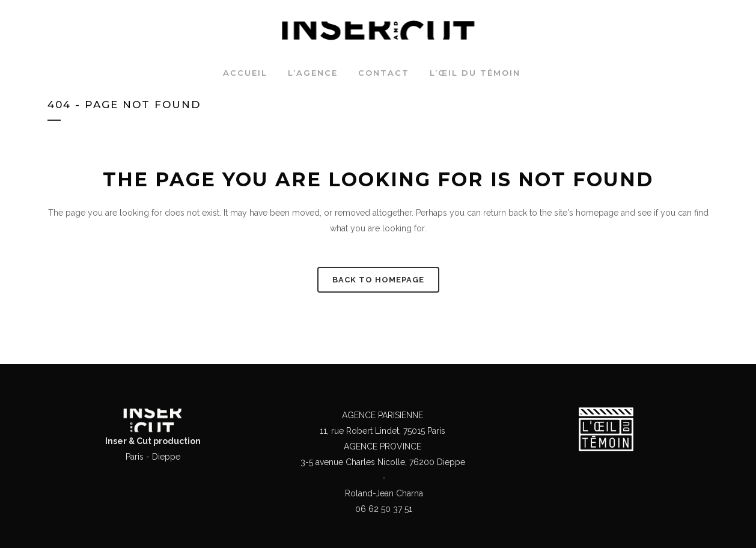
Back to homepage (378, 280)
